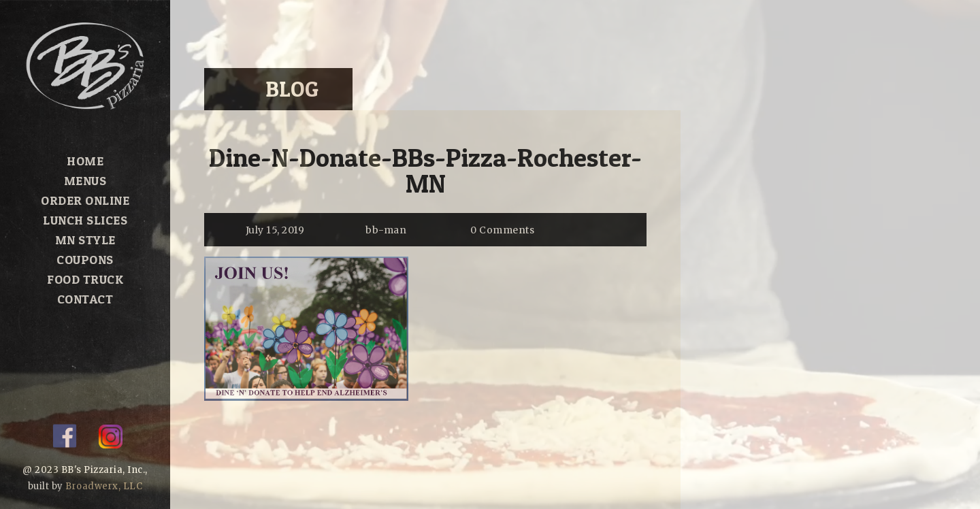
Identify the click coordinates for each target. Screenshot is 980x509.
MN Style (85, 240)
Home (85, 161)
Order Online (85, 200)
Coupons (85, 260)
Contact (85, 299)
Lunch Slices (85, 220)
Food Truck (85, 279)
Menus (85, 181)
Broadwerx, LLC (104, 486)
